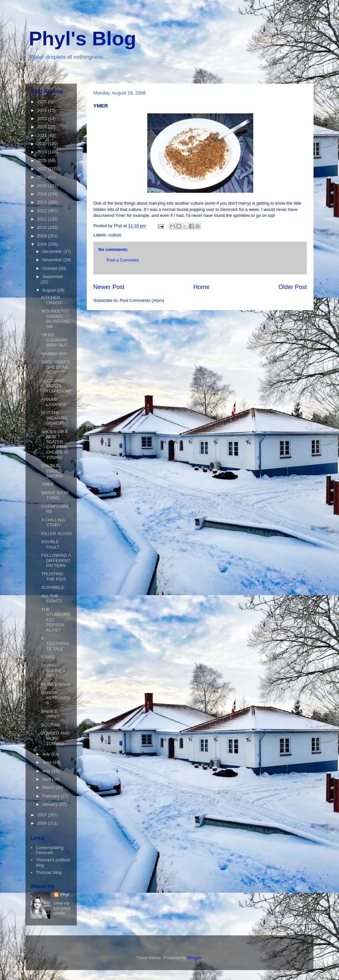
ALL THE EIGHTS (51, 599)
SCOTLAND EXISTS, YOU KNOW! (56, 386)
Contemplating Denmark (50, 850)
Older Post (293, 287)
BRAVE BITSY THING (55, 495)
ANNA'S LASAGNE (54, 402)
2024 (43, 110)
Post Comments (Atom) (142, 300)
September (53, 277)
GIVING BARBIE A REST (53, 671)
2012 (43, 211)
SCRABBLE (52, 587)
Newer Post (109, 287)
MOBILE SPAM (56, 684)
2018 (43, 161)
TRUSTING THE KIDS (53, 576)
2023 (43, 119)
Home (201, 287)
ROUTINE (51, 725)
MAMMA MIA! (54, 354)
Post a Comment (123, 260)
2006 (43, 823)
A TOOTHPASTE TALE (55, 643)
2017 (43, 169)
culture (115, 235)
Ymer (121, 215)
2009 (43, 236)
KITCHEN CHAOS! (52, 300)
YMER (47, 484)
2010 (43, 227)
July (47, 754)
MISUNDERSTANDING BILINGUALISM (55, 319)
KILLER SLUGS (56, 533)
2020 (43, 144)
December (53, 251)
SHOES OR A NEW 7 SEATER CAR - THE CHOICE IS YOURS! (54, 445)
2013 (43, 202)
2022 (43, 127)
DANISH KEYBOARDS (55, 698)
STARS (48, 657)
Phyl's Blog (82, 39)
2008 (43, 244)
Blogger (195, 958)
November (53, 260)
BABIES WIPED (51, 714)
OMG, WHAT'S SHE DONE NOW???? (55, 367)
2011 (43, 219)
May (47, 771)
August (50, 290)
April (47, 779)
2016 (43, 177)
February (52, 796)
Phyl (65, 895)
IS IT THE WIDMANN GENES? (54, 418)
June (48, 762)
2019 (43, 152)
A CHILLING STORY (53, 523)
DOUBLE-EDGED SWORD (52, 471)
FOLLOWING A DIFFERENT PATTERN (56, 560)
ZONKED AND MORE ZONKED (55, 738)
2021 (43, 135)
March (49, 787)
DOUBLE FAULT (50, 544)
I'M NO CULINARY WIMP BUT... (56, 340)
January (51, 804)
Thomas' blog (49, 872)
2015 (43, 186)
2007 (43, 815)
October (51, 268)
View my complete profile (62, 908)
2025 (43, 102)
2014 (43, 194)
